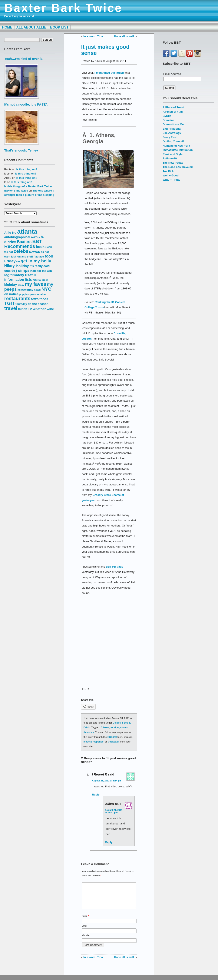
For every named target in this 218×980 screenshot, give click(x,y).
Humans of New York (176, 146)
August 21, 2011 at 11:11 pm (114, 811)
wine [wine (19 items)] (50, 309)
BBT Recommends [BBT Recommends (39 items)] (23, 244)
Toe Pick (168, 171)
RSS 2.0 (112, 737)
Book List (59, 27)
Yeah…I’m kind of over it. (23, 59)
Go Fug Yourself (173, 141)
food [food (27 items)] (49, 256)
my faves (123, 727)
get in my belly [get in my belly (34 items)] (36, 261)
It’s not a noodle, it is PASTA (26, 104)
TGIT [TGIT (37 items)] (9, 303)
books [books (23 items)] (41, 247)
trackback (113, 742)
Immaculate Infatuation (178, 150)
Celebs (117, 723)
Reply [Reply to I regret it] (96, 795)
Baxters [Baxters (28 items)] (24, 242)
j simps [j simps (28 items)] (23, 270)
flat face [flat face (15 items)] (39, 257)
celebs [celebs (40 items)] (21, 251)
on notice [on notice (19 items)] (11, 294)
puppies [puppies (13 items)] (24, 294)
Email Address (172, 74)
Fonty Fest (170, 137)
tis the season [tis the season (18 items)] (38, 304)
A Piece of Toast (173, 107)
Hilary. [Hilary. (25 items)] (10, 266)
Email (85, 931)
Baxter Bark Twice (63, 8)
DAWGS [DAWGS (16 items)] (35, 252)
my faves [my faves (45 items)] (35, 284)
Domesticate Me (173, 124)
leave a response (93, 742)
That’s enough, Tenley (21, 150)
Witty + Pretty (171, 180)
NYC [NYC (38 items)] (46, 289)
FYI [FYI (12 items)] (18, 262)
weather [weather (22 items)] (39, 309)
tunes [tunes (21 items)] (23, 309)
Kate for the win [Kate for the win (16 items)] (41, 271)
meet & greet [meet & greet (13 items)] (40, 280)
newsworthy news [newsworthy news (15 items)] (29, 290)
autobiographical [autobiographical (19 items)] (17, 237)
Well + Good (171, 175)
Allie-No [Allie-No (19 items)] (10, 232)
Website (86, 941)
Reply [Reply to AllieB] (109, 842)
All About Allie (31, 27)
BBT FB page (114, 567)
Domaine (169, 120)
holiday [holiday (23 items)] (22, 266)
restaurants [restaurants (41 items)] (17, 298)
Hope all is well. (124, 36)
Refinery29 (170, 158)
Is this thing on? (27, 169)
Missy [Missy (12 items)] (21, 285)
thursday (89, 732)
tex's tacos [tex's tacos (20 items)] (40, 299)
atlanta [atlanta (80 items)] (27, 231)
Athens (105, 727)
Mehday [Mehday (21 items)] (11, 285)
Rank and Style (173, 154)
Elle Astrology (172, 133)
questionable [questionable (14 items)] (38, 294)
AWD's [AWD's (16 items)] (35, 237)
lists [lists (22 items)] (28, 279)
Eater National (172, 129)
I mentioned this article (110, 73)
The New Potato (173, 163)
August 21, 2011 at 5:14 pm (107, 781)
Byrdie (167, 116)
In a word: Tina (93, 36)
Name (85, 921)
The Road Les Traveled (178, 167)
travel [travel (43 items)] (11, 308)
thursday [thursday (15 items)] (21, 304)
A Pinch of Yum (173, 112)
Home (7, 27)
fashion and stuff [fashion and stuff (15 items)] (22, 257)
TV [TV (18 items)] (30, 309)
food (113, 727)
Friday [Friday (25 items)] (10, 261)
